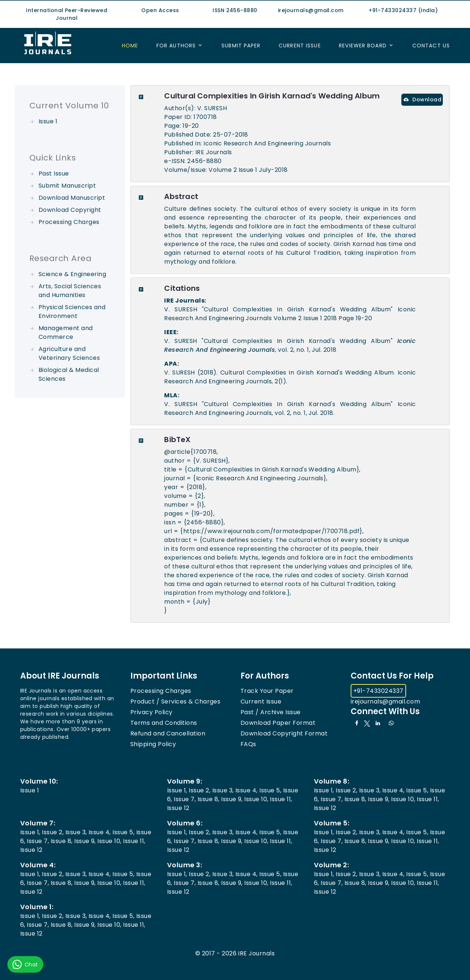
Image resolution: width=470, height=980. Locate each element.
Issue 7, (185, 799)
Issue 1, (177, 790)
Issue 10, (256, 799)
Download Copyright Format (284, 733)
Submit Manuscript (67, 186)
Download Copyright (70, 210)
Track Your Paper (267, 691)
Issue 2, (200, 790)
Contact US (431, 46)
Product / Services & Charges (175, 701)
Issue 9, (232, 799)
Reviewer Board (363, 46)
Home (130, 46)
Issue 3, (223, 790)
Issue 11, (281, 799)
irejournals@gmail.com (385, 701)
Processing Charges (69, 222)
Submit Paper (241, 46)
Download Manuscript (72, 198)
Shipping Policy (153, 744)
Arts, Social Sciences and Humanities (70, 291)
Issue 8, (209, 799)
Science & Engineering (72, 274)
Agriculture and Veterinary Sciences (69, 353)
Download (422, 100)
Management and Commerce (66, 332)
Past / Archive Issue (271, 712)
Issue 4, (247, 790)
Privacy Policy (151, 712)
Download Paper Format (278, 723)
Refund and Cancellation (168, 733)
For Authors (176, 46)
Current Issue (300, 46)
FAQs (248, 744)
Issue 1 (48, 121)
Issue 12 (178, 808)
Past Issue (54, 173)
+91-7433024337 (378, 691)
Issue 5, (270, 790)
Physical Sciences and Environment (72, 312)
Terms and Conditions (164, 723)
